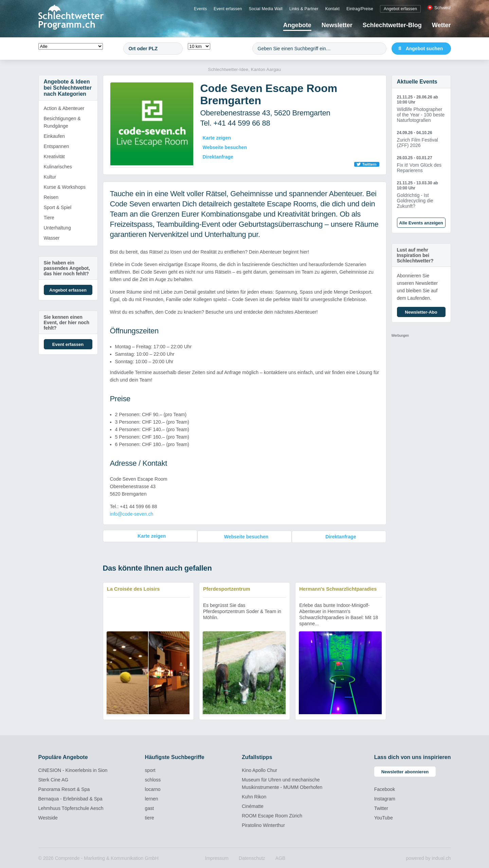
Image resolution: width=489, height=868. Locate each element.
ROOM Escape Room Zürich (272, 815)
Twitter (381, 808)
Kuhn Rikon (254, 796)
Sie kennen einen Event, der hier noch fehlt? (67, 322)
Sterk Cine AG (53, 779)
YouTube (384, 817)
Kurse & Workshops (65, 187)
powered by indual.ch (428, 857)
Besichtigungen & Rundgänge (62, 122)
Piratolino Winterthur (263, 825)
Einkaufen (54, 136)
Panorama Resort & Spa (64, 789)
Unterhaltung (57, 228)
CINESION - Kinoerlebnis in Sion (73, 770)
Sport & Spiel (58, 207)
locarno (153, 789)
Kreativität (54, 156)
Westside (48, 817)
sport (150, 770)
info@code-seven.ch (132, 514)
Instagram (385, 798)
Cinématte (253, 806)
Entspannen (57, 146)
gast (149, 808)
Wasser (52, 238)
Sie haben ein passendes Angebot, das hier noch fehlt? (67, 268)
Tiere (49, 218)
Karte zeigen (217, 138)
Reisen (51, 197)
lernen (152, 798)
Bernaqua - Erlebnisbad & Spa (70, 798)
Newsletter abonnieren (405, 771)
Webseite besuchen (225, 147)
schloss (153, 779)
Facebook (385, 789)
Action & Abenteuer (64, 108)
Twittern (369, 164)
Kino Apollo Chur (259, 770)
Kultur (50, 177)
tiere (150, 817)
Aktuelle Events (417, 82)
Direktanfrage (218, 157)
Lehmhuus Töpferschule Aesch (71, 808)
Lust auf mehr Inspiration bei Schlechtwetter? (415, 255)
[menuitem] (200, 8)
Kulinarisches (58, 167)
